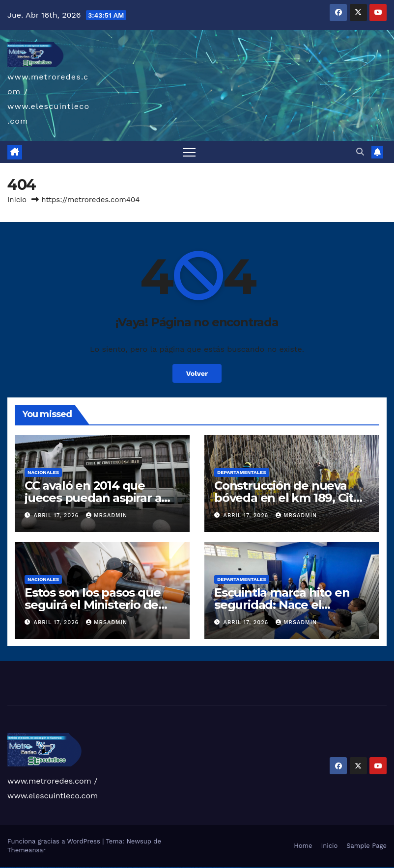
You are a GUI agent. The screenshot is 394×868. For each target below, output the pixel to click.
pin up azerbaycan (136, 867)
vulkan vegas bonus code (34, 867)
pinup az (115, 867)
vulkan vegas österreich (51, 867)
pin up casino (109, 867)
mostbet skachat (152, 867)
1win (76, 867)
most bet (190, 867)
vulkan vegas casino (13, 867)
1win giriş (84, 867)
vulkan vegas (2, 867)
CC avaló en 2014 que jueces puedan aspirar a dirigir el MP (93, 498)
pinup (105, 867)
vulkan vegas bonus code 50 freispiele (70, 867)
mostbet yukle (206, 867)
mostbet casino (173, 867)
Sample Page (366, 846)
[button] (360, 152)
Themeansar (27, 850)
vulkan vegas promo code (43, 867)
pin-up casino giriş (120, 867)
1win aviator (87, 867)
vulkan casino (7, 867)
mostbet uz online (185, 867)
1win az (81, 867)
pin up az (141, 867)
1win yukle (100, 867)
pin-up (112, 867)
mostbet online (168, 867)
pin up (103, 867)
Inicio (17, 200)
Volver (197, 373)
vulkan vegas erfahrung (59, 867)
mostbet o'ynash (179, 867)
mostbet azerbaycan (227, 867)
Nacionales (43, 472)
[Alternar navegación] (189, 152)
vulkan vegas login (19, 867)
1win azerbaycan (95, 867)
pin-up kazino (130, 867)
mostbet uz (147, 867)
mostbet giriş (201, 867)
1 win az (91, 867)
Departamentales (242, 472)
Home (303, 846)
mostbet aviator (215, 867)
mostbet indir (211, 867)
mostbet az (196, 867)
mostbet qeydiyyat (238, 867)
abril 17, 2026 (57, 515)
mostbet (144, 867)
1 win (78, 867)
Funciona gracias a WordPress (55, 841)
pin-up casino (125, 867)
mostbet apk (157, 867)
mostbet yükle (233, 867)
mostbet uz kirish (162, 867)
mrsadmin (107, 515)
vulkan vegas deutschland (26, 867)
